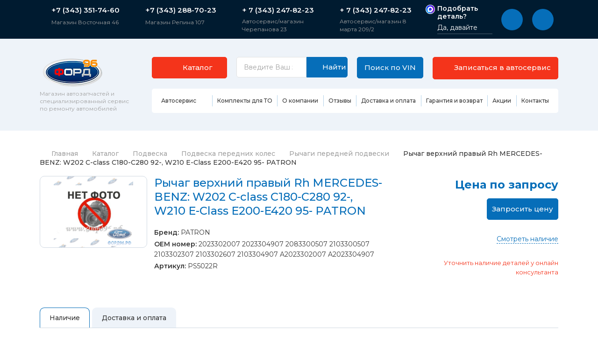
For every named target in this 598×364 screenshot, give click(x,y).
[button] (512, 20)
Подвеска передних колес (228, 155)
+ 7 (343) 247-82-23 (278, 10)
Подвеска (150, 155)
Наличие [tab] (65, 319)
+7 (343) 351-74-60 (85, 10)
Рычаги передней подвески (339, 155)
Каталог (105, 155)
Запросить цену (523, 210)
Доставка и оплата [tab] (134, 319)
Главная (59, 155)
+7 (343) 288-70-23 (181, 10)
